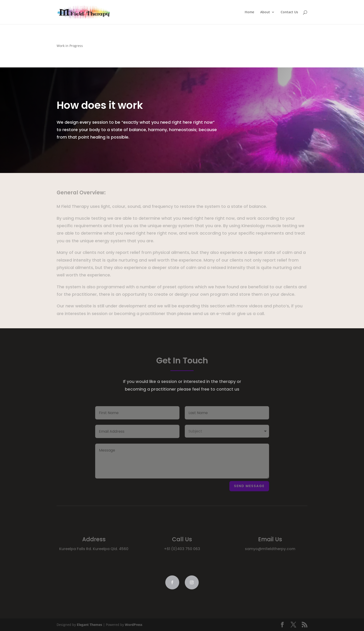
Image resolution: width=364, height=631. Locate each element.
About (265, 12)
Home (249, 12)
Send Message (249, 486)
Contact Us (289, 12)
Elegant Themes (89, 625)
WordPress (134, 625)
